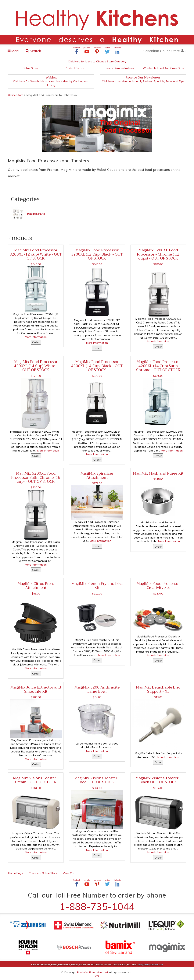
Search (33, 51)
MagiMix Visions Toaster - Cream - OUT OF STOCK (36, 780)
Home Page (16, 873)
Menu (15, 51)
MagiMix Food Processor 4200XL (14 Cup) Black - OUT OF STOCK (97, 366)
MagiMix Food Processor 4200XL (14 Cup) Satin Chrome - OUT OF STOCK (158, 366)
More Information (36, 337)
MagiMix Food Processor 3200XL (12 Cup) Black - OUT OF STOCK (97, 254)
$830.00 (36, 487)
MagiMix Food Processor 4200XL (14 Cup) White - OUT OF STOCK (36, 366)
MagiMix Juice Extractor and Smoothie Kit (36, 689)
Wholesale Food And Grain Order (164, 68)
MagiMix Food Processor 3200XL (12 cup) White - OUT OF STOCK (36, 254)
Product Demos (75, 68)
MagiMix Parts (36, 214)
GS (97, 976)
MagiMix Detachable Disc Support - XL (158, 689)
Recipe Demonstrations (119, 68)
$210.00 (97, 594)
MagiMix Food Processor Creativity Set (158, 586)
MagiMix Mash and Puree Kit (158, 473)
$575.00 (36, 376)
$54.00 (97, 697)
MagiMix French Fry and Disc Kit (97, 586)
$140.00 (158, 594)
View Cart (69, 873)
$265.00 (36, 697)
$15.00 (158, 697)
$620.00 (158, 264)
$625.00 (158, 376)
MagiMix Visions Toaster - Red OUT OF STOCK (97, 780)
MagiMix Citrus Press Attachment (36, 586)
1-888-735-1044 (97, 907)
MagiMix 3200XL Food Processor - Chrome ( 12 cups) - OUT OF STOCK (158, 254)
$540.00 (36, 264)
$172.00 (97, 483)
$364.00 (36, 788)
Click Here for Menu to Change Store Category (97, 61)
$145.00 (158, 479)
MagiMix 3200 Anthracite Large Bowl (97, 689)
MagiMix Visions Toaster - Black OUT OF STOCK (158, 780)
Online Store (30, 68)
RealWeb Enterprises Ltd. (93, 972)
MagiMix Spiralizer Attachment (97, 475)
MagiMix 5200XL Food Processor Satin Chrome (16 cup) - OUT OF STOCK (36, 477)
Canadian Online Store (165, 51)
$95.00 (36, 594)
